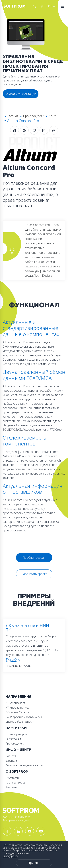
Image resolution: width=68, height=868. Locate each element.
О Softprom (17, 772)
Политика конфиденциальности (25, 765)
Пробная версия (34, 558)
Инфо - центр (18, 750)
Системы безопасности (20, 722)
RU (50, 6)
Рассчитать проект (34, 574)
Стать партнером (16, 734)
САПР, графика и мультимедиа (24, 717)
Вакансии (11, 761)
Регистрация (13, 739)
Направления (18, 697)
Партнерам (16, 728)
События (11, 756)
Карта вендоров (16, 783)
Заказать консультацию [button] (21, 94)
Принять (34, 863)
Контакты (11, 787)
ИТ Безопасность (16, 703)
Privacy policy (10, 856)
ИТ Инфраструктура (18, 708)
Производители (34, 116)
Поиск (34, 6)
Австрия (43, 6)
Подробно (13, 659)
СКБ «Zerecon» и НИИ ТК (27, 628)
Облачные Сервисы (18, 712)
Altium (52, 116)
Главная (13, 116)
